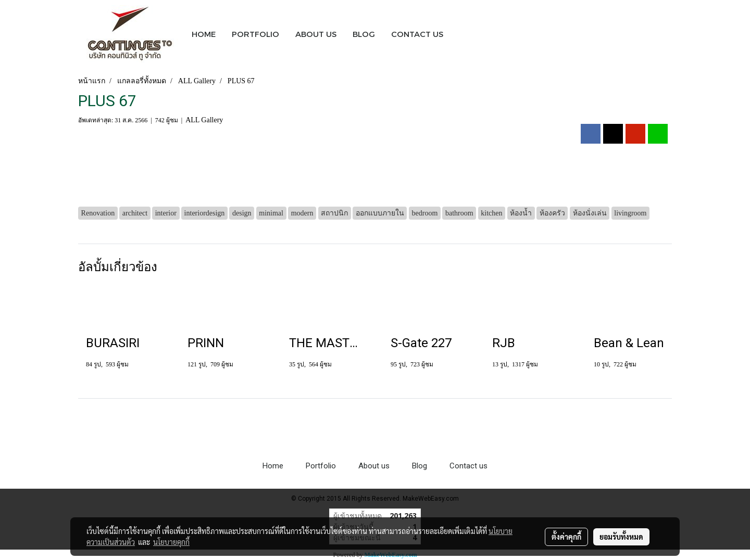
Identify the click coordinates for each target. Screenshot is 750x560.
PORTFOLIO (255, 34)
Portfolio (321, 466)
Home (273, 466)
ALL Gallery (204, 120)
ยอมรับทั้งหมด (621, 537)
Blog (420, 466)
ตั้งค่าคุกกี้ (566, 537)
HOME (204, 34)
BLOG (364, 34)
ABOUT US (316, 34)
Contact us (468, 466)
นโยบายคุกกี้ (171, 542)
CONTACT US (417, 34)
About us (374, 466)
